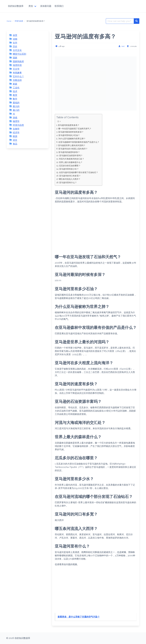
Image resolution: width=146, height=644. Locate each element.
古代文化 (17, 50)
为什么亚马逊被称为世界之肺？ (72, 139)
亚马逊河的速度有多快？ (69, 152)
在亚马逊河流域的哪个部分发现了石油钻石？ (79, 172)
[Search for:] (120, 21)
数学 (15, 99)
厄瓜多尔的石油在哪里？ (70, 166)
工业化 (16, 88)
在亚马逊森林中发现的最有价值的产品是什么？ (79, 142)
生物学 (16, 129)
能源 (15, 136)
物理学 (16, 121)
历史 (15, 46)
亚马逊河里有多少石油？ (69, 135)
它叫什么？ (18, 76)
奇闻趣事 (17, 73)
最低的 (16, 103)
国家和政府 (18, 61)
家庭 (15, 84)
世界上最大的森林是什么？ (71, 162)
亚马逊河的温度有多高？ (69, 125)
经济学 (16, 133)
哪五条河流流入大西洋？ (70, 179)
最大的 (16, 106)
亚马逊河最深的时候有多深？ (71, 132)
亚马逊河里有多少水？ (69, 169)
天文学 (16, 69)
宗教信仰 (17, 80)
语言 (15, 140)
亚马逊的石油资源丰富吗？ (71, 155)
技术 (15, 91)
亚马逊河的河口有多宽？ (70, 176)
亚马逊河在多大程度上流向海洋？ (73, 149)
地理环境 (17, 65)
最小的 (16, 110)
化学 (15, 43)
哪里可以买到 (19, 54)
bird (123, 46)
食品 (15, 144)
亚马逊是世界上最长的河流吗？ (72, 145)
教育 (15, 95)
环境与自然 (19, 21)
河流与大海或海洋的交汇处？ (71, 159)
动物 (15, 39)
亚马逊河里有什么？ (68, 182)
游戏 (15, 118)
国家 (15, 58)
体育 (15, 35)
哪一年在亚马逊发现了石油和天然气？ (75, 129)
